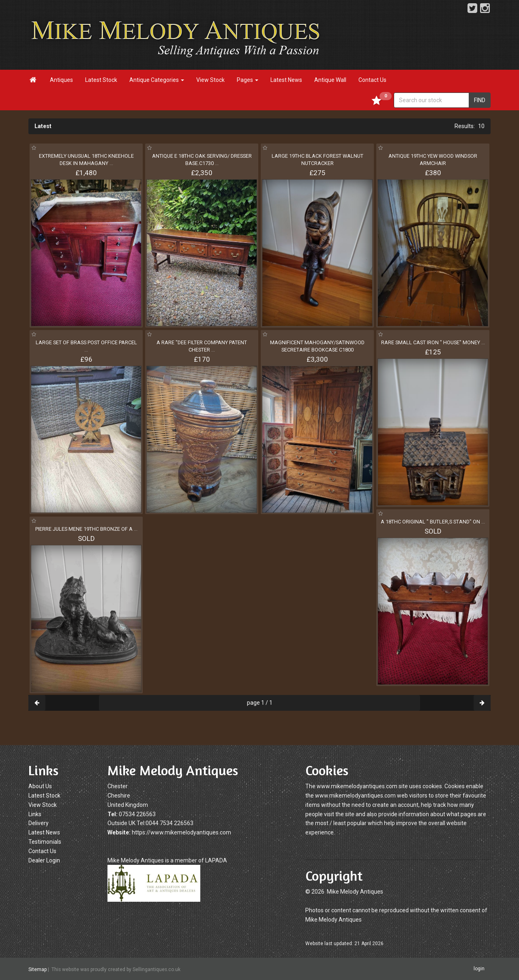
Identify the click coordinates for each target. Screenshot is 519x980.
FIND (480, 100)
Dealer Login (44, 860)
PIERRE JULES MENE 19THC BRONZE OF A (86, 529)
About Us (40, 786)
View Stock (210, 80)
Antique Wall (330, 80)
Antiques (61, 80)
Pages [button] (248, 80)
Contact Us (372, 80)
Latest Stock (101, 80)
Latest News (286, 80)
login (479, 969)
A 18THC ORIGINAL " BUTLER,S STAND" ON (433, 522)
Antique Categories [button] (157, 80)
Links (35, 814)
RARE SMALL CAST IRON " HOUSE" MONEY (433, 342)
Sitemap (38, 969)
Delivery (39, 823)
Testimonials (45, 842)
